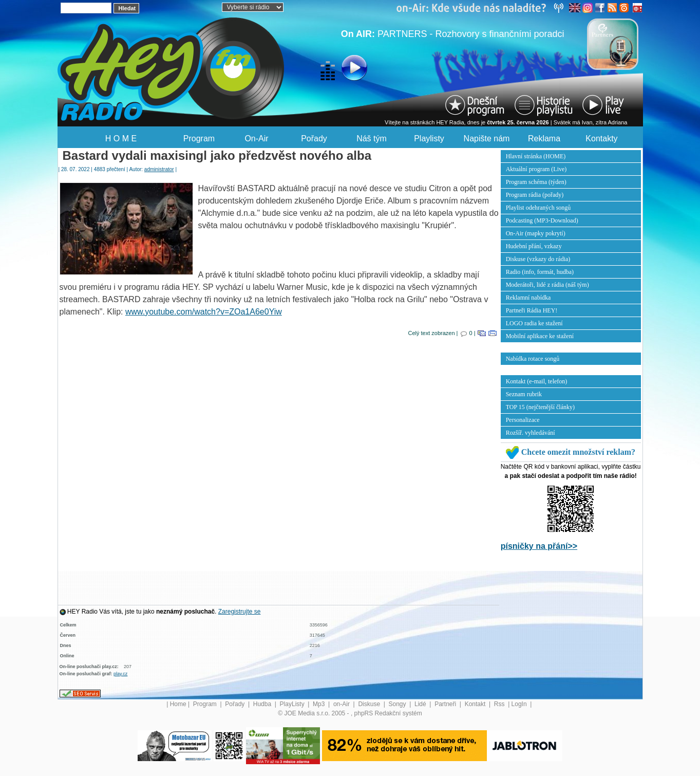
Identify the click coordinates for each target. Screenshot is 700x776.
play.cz (120, 674)
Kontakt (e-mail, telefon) (537, 381)
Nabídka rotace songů (533, 359)
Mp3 (320, 704)
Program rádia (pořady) (535, 195)
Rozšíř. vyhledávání (531, 433)
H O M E (121, 138)
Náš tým (372, 138)
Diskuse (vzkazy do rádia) (538, 259)
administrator (159, 169)
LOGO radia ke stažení (534, 323)
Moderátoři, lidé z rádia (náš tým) (547, 285)
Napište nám (487, 138)
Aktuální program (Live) (536, 169)
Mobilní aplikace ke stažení (540, 336)
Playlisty (429, 138)
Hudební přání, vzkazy (534, 246)
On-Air (256, 138)
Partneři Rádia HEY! (532, 310)
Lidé (421, 704)
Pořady (314, 138)
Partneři (446, 704)
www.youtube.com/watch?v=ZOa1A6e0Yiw (204, 312)
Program (199, 138)
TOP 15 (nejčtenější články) (540, 407)
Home (178, 704)
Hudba (263, 704)
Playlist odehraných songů (538, 208)
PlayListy (293, 704)
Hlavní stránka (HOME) (536, 156)
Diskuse (370, 704)
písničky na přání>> (539, 546)
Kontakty (601, 138)
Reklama (544, 138)
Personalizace (523, 420)
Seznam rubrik (524, 394)
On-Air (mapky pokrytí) (536, 233)
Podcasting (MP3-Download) (542, 220)
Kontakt (476, 704)
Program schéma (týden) (536, 182)
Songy (398, 704)
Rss (500, 704)
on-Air (342, 704)
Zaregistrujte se (240, 612)
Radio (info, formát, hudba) (540, 272)
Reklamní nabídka (528, 298)
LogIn (520, 704)
